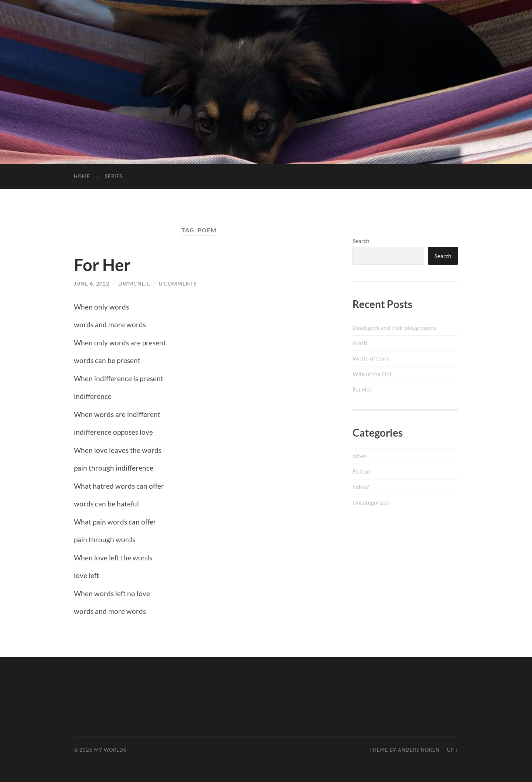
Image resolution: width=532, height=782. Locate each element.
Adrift (360, 343)
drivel (360, 456)
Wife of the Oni (372, 374)
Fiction (361, 471)
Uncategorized (371, 502)
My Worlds (110, 750)
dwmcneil (134, 284)
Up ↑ (453, 750)
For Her (102, 265)
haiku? (361, 487)
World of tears (371, 358)
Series (114, 176)
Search (361, 241)
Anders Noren (419, 750)
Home (82, 176)
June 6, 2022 (92, 284)
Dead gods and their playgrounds (394, 327)
